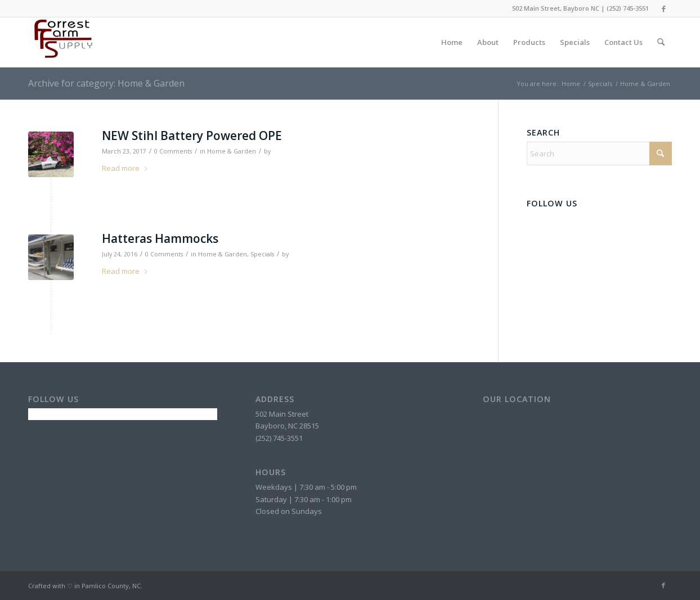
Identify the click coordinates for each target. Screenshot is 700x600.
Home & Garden (232, 151)
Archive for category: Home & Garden (106, 83)
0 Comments (173, 151)
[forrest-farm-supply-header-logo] (61, 42)
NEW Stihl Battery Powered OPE (192, 136)
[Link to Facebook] (663, 8)
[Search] (661, 42)
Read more (125, 168)
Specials (262, 254)
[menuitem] (452, 42)
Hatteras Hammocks (160, 238)
